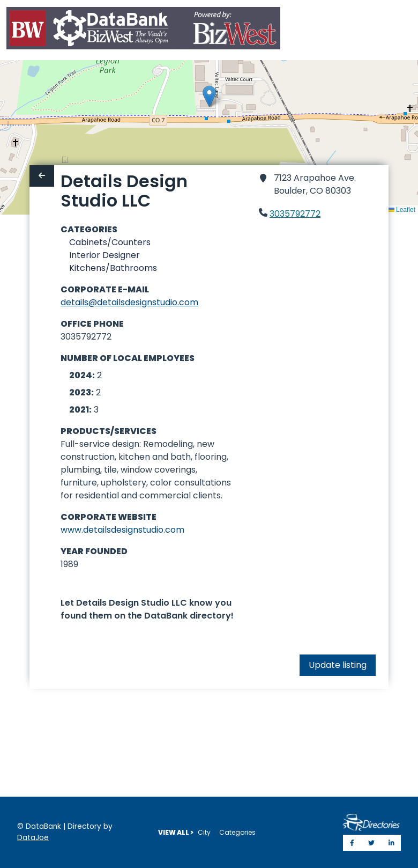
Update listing (338, 665)
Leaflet (402, 210)
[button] (209, 96)
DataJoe (33, 838)
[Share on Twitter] (371, 843)
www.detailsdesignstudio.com (122, 530)
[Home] (143, 30)
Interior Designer (104, 255)
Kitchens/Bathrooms (113, 268)
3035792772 (295, 214)
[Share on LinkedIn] (391, 843)
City (204, 832)
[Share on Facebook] (352, 843)
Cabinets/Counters (110, 242)
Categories (237, 832)
